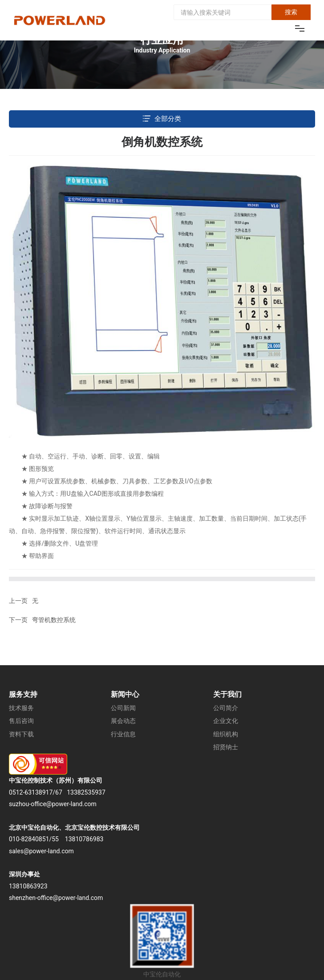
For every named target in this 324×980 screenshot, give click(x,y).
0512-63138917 (31, 792)
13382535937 (86, 792)
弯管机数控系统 (54, 620)
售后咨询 (21, 721)
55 (55, 839)
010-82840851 (29, 839)
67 (59, 792)
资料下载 (21, 734)
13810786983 (84, 839)
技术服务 (21, 708)
